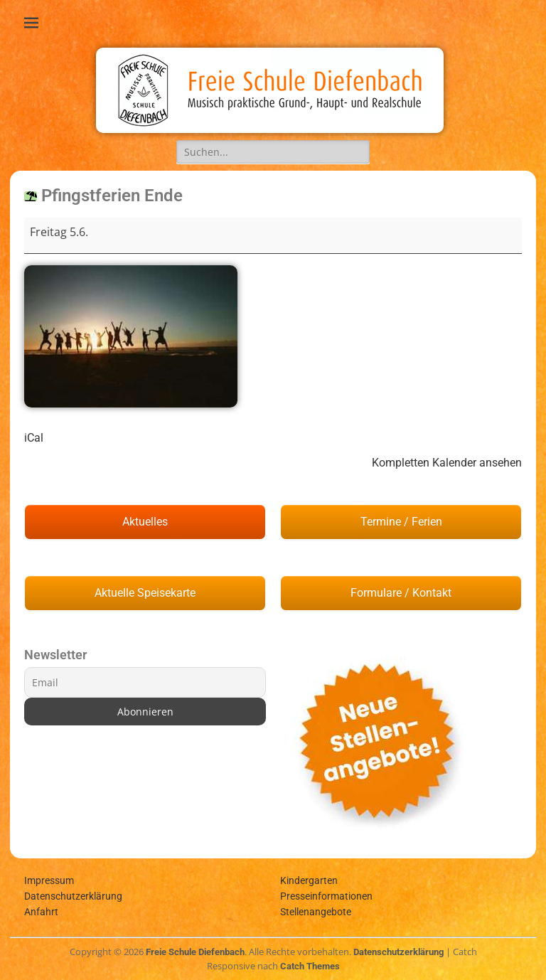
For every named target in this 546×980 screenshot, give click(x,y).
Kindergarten (309, 880)
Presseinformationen (326, 896)
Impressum (49, 880)
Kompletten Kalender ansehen (447, 463)
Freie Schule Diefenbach (195, 952)
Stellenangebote (316, 912)
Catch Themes (310, 966)
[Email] (145, 682)
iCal (34, 438)
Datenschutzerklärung (73, 896)
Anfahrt (41, 912)
